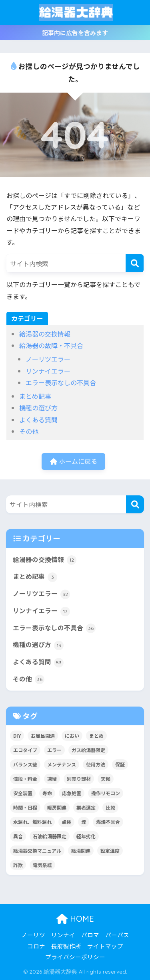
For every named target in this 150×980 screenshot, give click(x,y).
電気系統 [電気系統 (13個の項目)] (42, 865)
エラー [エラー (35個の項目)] (54, 750)
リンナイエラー (48, 371)
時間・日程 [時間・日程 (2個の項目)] (25, 807)
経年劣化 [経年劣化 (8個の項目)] (86, 836)
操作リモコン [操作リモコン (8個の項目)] (106, 793)
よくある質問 (38, 420)
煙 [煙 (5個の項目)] (84, 822)
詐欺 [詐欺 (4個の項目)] (18, 865)
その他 (29, 431)
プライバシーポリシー (75, 957)
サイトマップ (105, 946)
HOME (75, 919)
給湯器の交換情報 (45, 334)
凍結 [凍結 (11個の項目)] (52, 779)
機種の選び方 (38, 408)
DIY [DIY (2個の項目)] (17, 735)
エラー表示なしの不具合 (61, 382)
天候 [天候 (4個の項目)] (106, 779)
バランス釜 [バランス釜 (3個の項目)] (25, 764)
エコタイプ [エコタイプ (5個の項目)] (25, 750)
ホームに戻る (74, 461)
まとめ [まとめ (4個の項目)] (96, 735)
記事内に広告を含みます (75, 33)
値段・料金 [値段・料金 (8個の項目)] (25, 779)
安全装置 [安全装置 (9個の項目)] (23, 793)
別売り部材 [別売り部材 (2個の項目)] (79, 779)
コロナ (36, 946)
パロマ (90, 935)
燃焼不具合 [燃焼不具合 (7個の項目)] (108, 822)
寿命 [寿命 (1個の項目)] (47, 793)
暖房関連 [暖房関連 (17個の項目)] (57, 807)
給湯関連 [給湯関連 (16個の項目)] (81, 850)
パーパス (117, 935)
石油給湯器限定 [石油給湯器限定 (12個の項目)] (50, 836)
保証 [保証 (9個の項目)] (120, 764)
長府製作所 (66, 946)
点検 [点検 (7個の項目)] (66, 822)
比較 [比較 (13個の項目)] (110, 807)
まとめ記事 (35, 396)
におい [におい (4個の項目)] (72, 735)
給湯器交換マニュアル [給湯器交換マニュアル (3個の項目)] (37, 850)
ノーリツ (33, 935)
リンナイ (63, 935)
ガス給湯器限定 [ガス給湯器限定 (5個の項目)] (88, 750)
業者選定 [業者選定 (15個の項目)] (86, 807)
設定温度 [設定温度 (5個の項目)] (110, 850)
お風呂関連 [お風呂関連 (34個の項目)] (43, 735)
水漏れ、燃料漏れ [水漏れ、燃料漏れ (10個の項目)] (32, 822)
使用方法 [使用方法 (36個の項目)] (96, 764)
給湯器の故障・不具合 (51, 345)
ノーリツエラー (48, 359)
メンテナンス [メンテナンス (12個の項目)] (62, 764)
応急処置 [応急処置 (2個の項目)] (72, 793)
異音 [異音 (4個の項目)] (18, 836)
